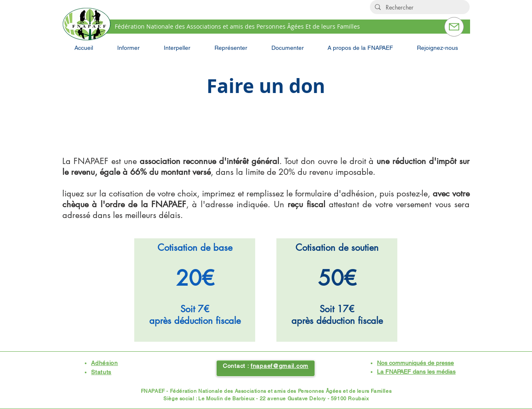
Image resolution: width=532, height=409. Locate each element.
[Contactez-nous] (454, 27)
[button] (128, 48)
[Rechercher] (419, 7)
